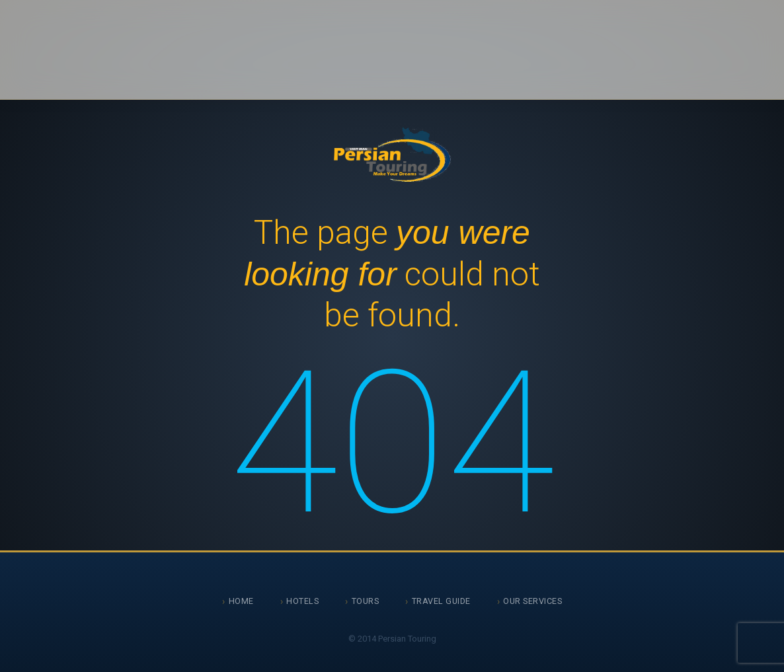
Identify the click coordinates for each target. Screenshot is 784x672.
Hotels (302, 601)
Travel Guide (441, 601)
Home (241, 601)
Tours (366, 601)
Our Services (532, 601)
